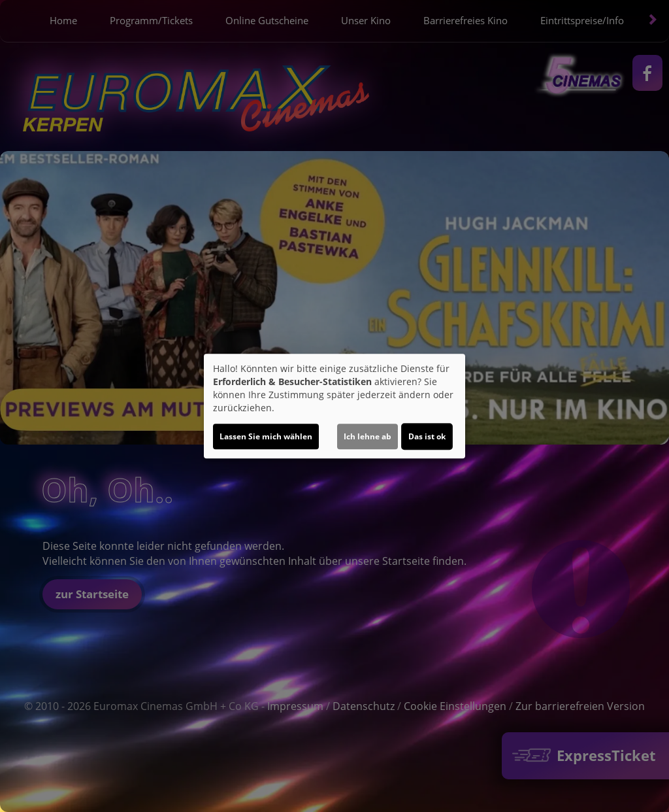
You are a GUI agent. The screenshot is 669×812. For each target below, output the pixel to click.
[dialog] (334, 406)
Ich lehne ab (367, 436)
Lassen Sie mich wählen (266, 436)
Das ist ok (427, 436)
